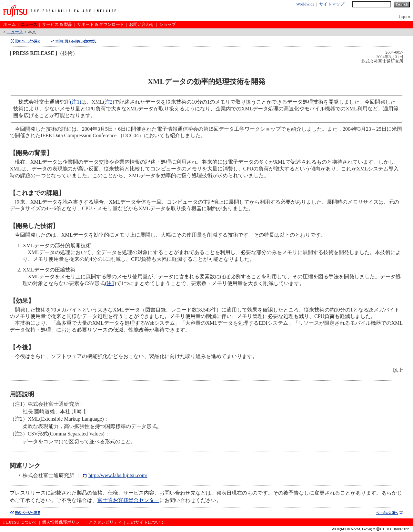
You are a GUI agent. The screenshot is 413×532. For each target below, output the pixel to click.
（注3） (19, 434)
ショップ (167, 25)
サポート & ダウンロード (101, 25)
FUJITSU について (20, 522)
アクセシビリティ (105, 522)
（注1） (19, 404)
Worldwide (305, 4)
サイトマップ (332, 4)
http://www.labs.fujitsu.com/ (118, 475)
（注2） (19, 419)
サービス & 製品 (57, 25)
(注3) (111, 283)
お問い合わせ (142, 25)
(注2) (109, 102)
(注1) (76, 102)
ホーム (10, 25)
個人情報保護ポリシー (63, 522)
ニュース (29, 25)
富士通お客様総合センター (128, 500)
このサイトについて (146, 522)
